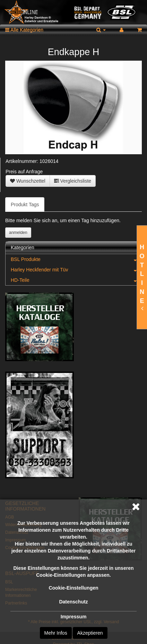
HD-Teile (76, 280)
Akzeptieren (90, 633)
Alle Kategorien (24, 30)
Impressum (74, 617)
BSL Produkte (76, 259)
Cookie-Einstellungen (73, 588)
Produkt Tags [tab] (25, 204)
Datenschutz (73, 602)
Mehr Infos (56, 633)
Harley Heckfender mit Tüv (76, 270)
